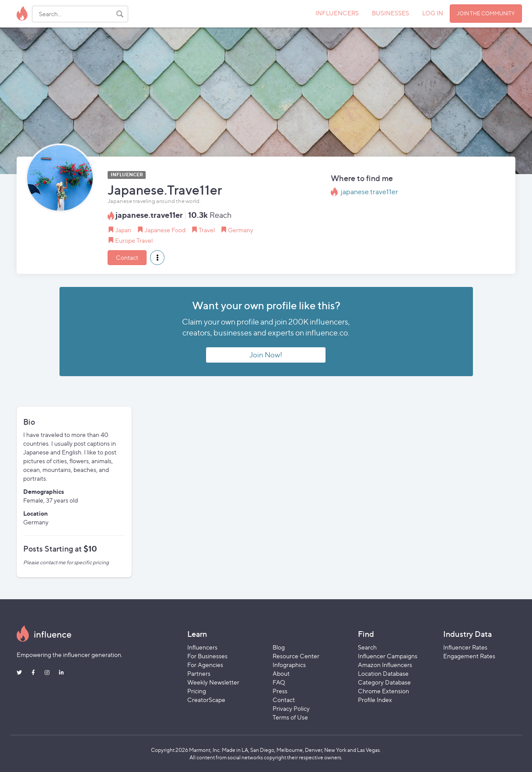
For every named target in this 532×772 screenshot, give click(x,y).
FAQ (279, 682)
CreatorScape (206, 700)
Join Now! (266, 355)
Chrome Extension (383, 691)
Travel (207, 230)
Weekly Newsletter (213, 682)
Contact (127, 257)
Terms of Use (290, 717)
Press (280, 691)
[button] (157, 258)
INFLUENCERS (337, 13)
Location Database (383, 673)
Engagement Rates (469, 656)
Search (367, 647)
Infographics (289, 665)
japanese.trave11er (369, 192)
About (281, 673)
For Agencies (205, 665)
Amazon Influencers (385, 665)
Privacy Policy (291, 708)
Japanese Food (165, 230)
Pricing (197, 691)
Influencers (202, 647)
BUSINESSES (390, 13)
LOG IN (433, 13)
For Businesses (207, 656)
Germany (241, 230)
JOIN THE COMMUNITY (486, 13)
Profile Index (375, 700)
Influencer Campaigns (388, 656)
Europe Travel (134, 240)
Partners (199, 673)
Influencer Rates (465, 647)
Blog (279, 647)
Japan (123, 230)
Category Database (384, 682)
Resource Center (296, 656)
